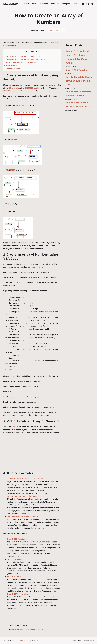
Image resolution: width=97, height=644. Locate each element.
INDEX (13, 170)
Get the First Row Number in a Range (22, 496)
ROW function (14, 88)
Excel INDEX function (16, 539)
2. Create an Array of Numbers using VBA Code (24, 59)
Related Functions (15, 68)
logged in (23, 630)
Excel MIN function (15, 577)
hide (40, 52)
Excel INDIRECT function (18, 594)
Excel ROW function (15, 559)
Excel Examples (57, 30)
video (14, 427)
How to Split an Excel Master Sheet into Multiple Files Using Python (77, 57)
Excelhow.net (22, 641)
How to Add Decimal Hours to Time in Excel (78, 105)
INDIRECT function (32, 88)
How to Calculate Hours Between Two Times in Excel (79, 81)
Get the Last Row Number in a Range (23, 516)
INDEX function (10, 91)
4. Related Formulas (13, 65)
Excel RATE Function (77, 70)
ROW (8, 106)
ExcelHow (11, 4)
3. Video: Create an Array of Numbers (20, 62)
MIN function (24, 91)
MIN (19, 106)
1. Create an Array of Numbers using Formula (24, 56)
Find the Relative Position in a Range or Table (26, 479)
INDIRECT (14, 139)
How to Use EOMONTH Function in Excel (78, 94)
